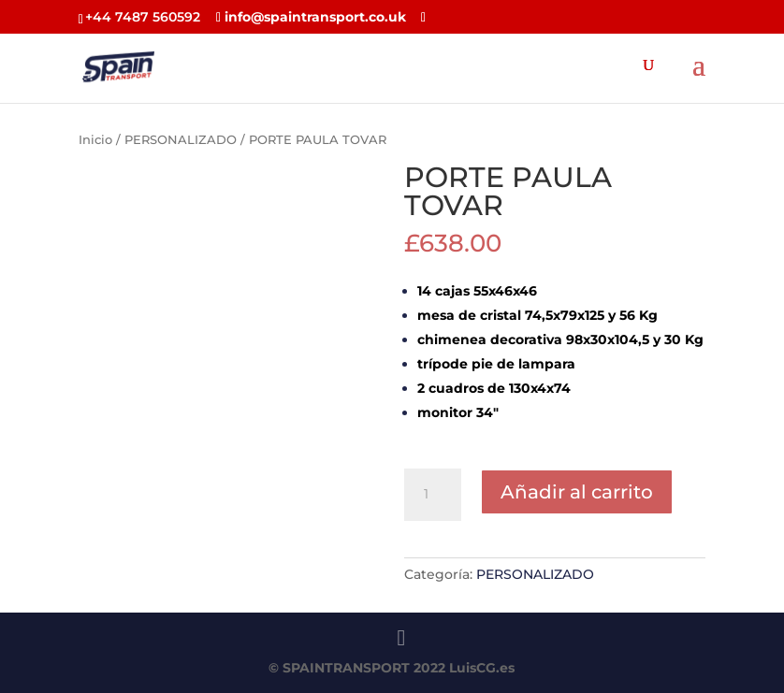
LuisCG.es (482, 668)
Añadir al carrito (577, 492)
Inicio (95, 140)
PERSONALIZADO (181, 140)
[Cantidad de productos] (432, 495)
